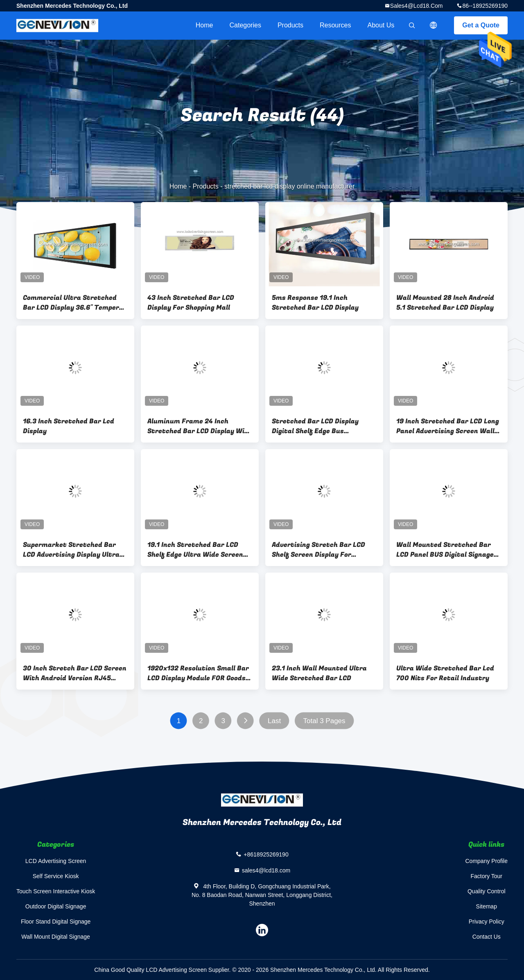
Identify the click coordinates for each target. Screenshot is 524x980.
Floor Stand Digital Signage (56, 922)
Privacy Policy (487, 922)
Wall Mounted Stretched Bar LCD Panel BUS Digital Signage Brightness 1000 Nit (445, 550)
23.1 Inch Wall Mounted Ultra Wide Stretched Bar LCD (319, 673)
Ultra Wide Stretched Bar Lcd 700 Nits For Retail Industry (445, 673)
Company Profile (487, 861)
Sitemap (487, 906)
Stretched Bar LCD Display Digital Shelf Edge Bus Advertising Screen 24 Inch (316, 426)
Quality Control (487, 891)
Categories (245, 25)
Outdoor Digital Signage (56, 906)
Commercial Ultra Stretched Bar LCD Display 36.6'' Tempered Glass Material (75, 303)
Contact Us (487, 937)
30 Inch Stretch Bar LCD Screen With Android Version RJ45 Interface (75, 673)
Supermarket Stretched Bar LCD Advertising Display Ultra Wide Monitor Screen (71, 550)
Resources (335, 25)
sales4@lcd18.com (417, 6)
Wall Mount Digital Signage (56, 937)
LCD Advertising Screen (56, 861)
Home (204, 25)
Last (274, 721)
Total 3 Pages (324, 721)
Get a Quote (481, 25)
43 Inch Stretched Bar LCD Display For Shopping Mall (191, 303)
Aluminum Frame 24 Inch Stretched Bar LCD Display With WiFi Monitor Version (200, 426)
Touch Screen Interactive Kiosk (56, 891)
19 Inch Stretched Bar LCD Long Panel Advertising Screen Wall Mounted (448, 426)
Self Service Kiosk (56, 876)
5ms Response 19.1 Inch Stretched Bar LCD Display (315, 303)
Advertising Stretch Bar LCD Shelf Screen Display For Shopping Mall (318, 550)
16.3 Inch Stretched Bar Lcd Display (69, 426)
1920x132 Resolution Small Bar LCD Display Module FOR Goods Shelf (198, 673)
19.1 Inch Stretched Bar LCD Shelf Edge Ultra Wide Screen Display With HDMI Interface (195, 550)
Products (290, 25)
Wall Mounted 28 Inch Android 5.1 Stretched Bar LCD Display (445, 303)
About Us (381, 25)
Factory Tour (486, 876)
